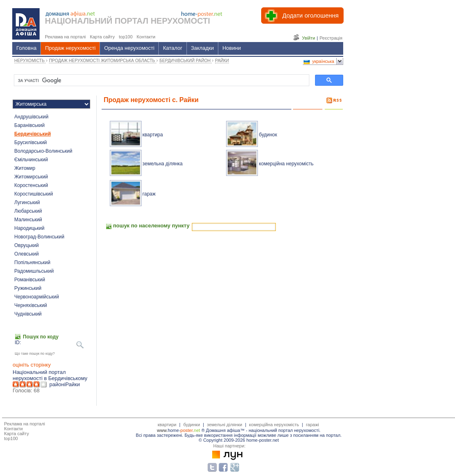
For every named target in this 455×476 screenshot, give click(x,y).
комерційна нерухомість (286, 164)
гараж (149, 194)
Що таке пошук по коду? (35, 354)
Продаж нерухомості (70, 48)
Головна (26, 48)
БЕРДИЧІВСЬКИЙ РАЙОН (186, 61)
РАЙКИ (222, 61)
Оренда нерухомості (129, 48)
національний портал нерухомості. (284, 430)
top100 (11, 438)
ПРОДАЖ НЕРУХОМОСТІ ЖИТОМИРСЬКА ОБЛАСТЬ (103, 61)
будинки (192, 425)
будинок (268, 135)
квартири (167, 425)
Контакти (13, 429)
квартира (153, 135)
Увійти (309, 38)
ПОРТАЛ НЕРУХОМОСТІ (162, 21)
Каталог (172, 48)
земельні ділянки (224, 425)
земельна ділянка (162, 164)
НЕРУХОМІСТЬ (30, 61)
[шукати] (161, 80)
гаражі (313, 425)
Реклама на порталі (24, 424)
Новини (232, 48)
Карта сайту (17, 434)
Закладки (202, 48)
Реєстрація (331, 38)
